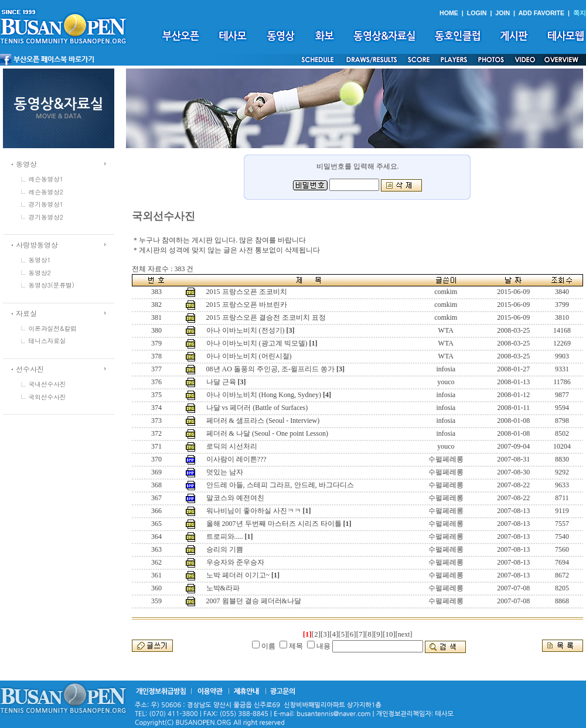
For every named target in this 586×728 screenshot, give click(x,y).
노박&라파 (223, 588)
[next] (404, 634)
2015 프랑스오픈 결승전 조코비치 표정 (266, 317)
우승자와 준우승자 (235, 562)
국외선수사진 (47, 397)
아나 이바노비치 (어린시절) (249, 356)
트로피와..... (225, 536)
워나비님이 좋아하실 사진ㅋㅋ (254, 511)
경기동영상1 (46, 204)
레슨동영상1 (46, 179)
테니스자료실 (47, 341)
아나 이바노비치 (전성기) (246, 330)
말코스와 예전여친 (235, 498)
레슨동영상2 (46, 192)
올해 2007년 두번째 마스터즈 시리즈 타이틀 (274, 524)
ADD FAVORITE (542, 13)
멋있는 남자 (225, 472)
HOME (449, 13)
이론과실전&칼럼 (53, 328)
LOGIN (477, 13)
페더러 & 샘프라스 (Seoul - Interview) (263, 421)
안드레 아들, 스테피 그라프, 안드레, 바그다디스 (280, 485)
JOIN (502, 13)
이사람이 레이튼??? (236, 459)
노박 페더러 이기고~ (238, 575)
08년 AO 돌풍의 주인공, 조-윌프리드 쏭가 (270, 369)
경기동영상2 (46, 217)
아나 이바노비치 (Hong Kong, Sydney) (264, 395)
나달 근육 (221, 382)
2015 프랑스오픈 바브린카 (247, 305)
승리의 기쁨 (225, 549)
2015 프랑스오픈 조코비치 (247, 292)
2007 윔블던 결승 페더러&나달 (254, 601)
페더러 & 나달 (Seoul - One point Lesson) (267, 433)
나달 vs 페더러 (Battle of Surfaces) (257, 408)
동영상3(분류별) (52, 285)
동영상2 (40, 273)
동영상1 (40, 260)
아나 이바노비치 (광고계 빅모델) (257, 343)
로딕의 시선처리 (232, 446)
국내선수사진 (47, 384)
